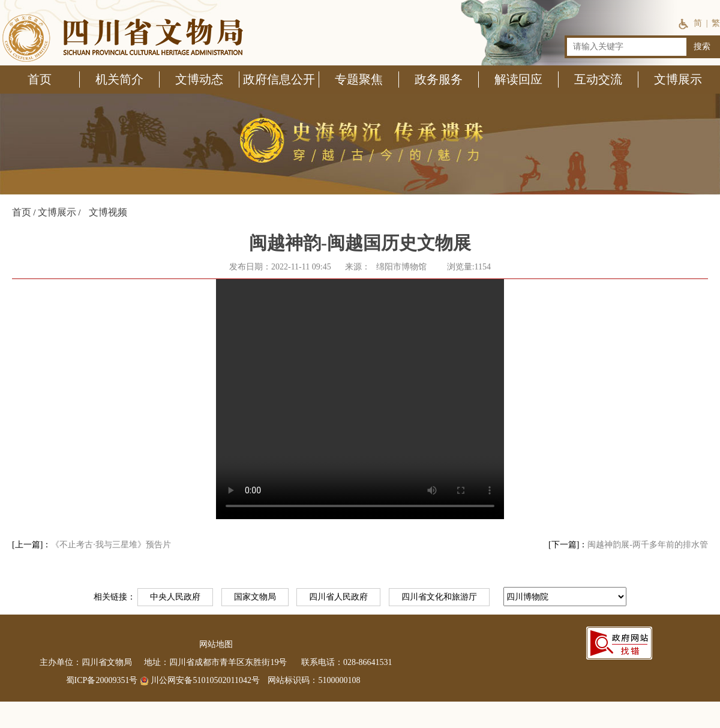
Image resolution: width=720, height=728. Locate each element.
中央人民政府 (175, 597)
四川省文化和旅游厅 (439, 597)
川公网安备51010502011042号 (200, 680)
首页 (22, 212)
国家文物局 (255, 597)
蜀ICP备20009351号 (102, 680)
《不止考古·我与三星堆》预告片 (111, 545)
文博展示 (57, 212)
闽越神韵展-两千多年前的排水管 (648, 545)
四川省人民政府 (338, 597)
